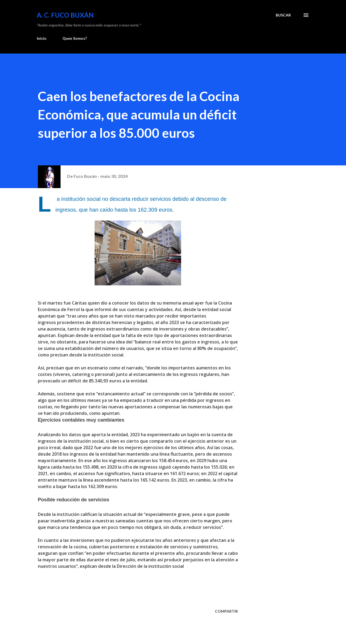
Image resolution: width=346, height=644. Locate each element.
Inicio (42, 38)
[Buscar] (283, 15)
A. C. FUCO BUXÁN (65, 15)
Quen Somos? (75, 38)
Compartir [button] (226, 611)
